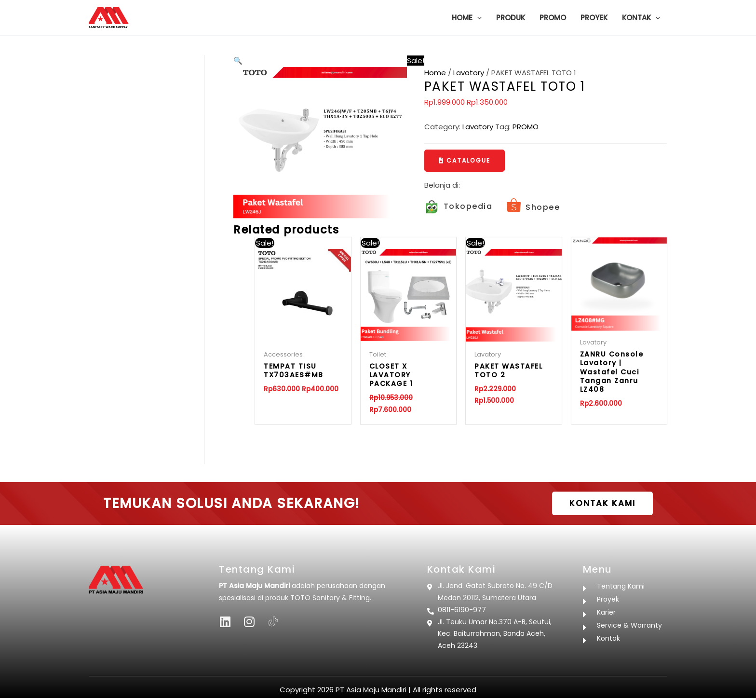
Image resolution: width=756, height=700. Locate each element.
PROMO (526, 127)
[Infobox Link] (459, 208)
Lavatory (469, 73)
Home (435, 73)
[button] (477, 18)
